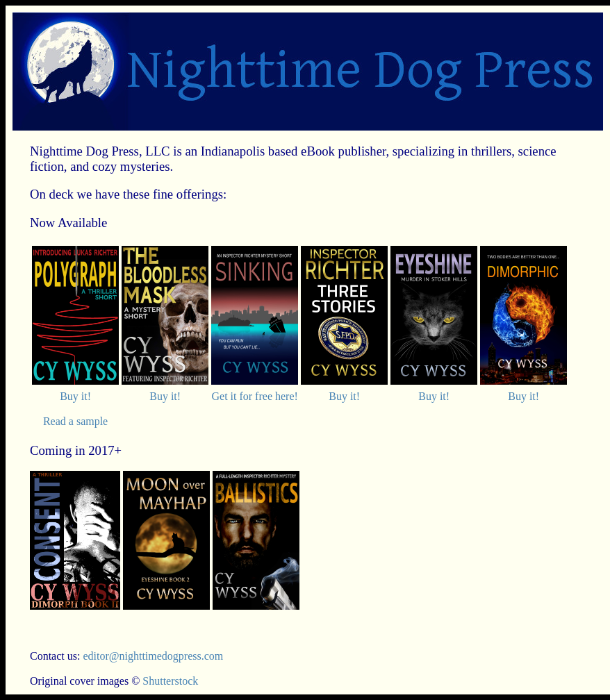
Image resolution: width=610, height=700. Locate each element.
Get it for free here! (254, 396)
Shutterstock (170, 681)
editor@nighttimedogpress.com (153, 656)
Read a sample (75, 421)
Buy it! (75, 396)
